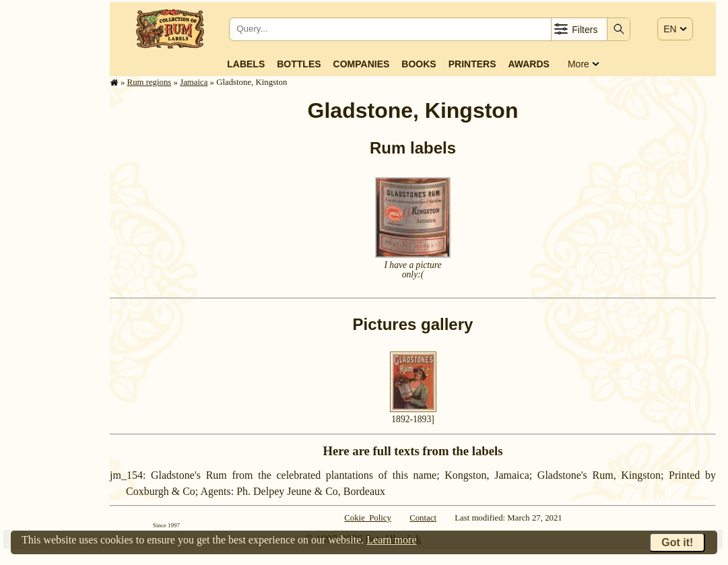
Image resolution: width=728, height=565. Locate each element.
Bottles (299, 64)
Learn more (391, 540)
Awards (528, 64)
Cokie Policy (368, 518)
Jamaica (194, 82)
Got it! (677, 542)
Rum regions (150, 82)
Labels (246, 64)
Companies (362, 64)
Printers (472, 64)
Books (419, 64)
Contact (423, 518)
